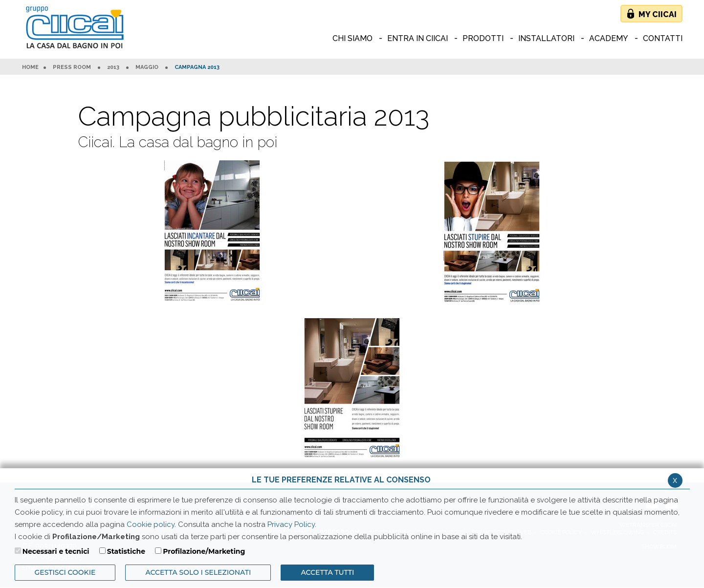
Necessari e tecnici (56, 551)
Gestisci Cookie (65, 572)
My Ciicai (658, 14)
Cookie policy (151, 524)
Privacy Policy (291, 524)
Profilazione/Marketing (204, 551)
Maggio (147, 67)
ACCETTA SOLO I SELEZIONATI (198, 572)
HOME (30, 67)
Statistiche (126, 551)
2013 (113, 67)
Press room (72, 67)
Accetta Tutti (327, 572)
